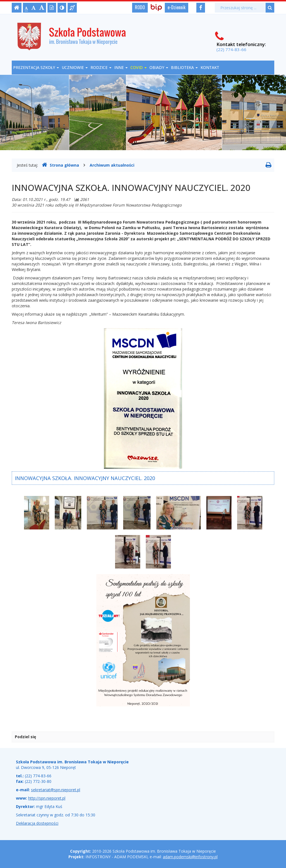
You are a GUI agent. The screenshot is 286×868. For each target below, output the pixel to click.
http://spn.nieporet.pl (47, 798)
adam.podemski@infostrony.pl (190, 857)
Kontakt (210, 67)
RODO (140, 7)
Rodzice (101, 67)
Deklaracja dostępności (37, 823)
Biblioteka (184, 67)
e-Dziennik (177, 7)
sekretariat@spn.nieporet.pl (56, 790)
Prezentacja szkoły (36, 67)
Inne (121, 67)
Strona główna (60, 165)
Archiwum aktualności (112, 165)
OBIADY (159, 67)
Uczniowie (75, 67)
